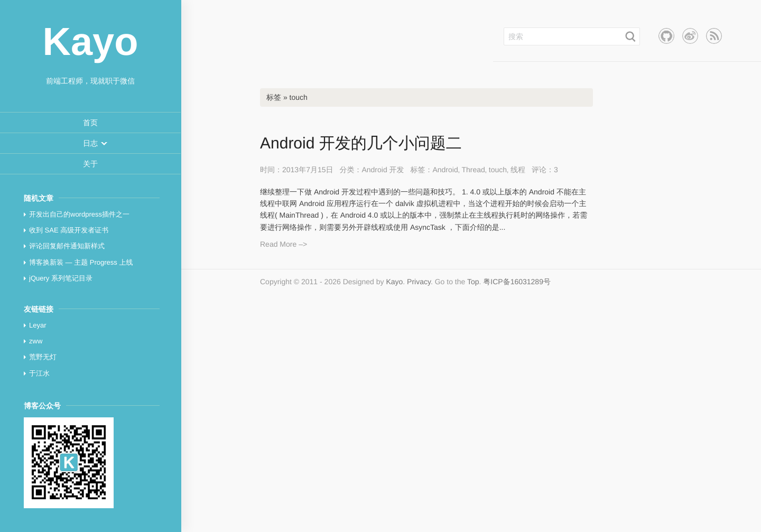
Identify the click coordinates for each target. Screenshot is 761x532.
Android (445, 170)
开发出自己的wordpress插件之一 (79, 214)
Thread (473, 170)
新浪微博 (690, 36)
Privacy (419, 282)
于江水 (39, 373)
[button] (90, 143)
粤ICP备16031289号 (517, 282)
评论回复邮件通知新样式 (67, 246)
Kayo (394, 282)
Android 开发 (383, 170)
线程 (518, 170)
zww (36, 341)
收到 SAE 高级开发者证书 (69, 230)
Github (666, 36)
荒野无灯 (43, 357)
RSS (714, 36)
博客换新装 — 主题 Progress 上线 (81, 262)
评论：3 (545, 170)
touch (498, 170)
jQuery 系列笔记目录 (61, 278)
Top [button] (473, 282)
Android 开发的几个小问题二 (361, 143)
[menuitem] (90, 123)
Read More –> (284, 244)
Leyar (38, 325)
